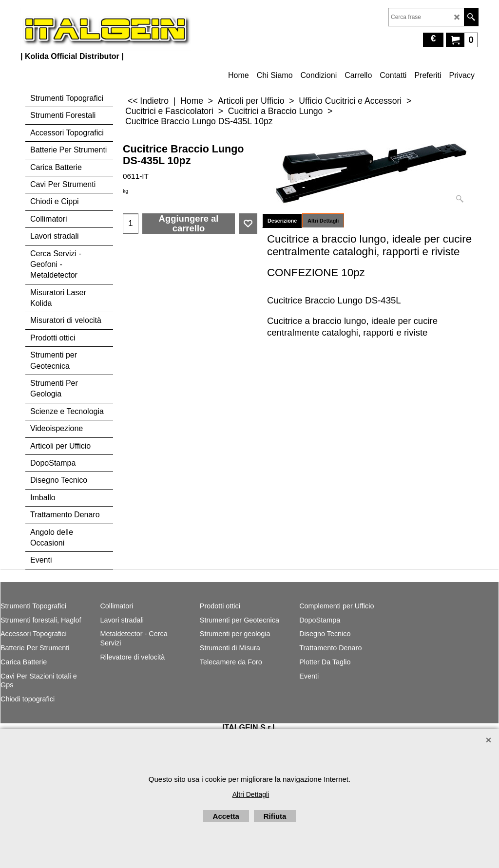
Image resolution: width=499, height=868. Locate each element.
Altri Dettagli (323, 221)
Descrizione (282, 221)
